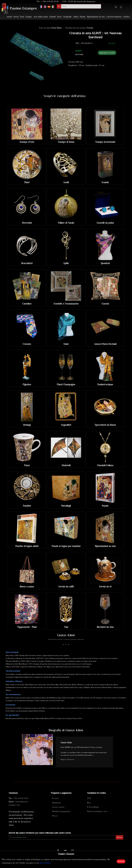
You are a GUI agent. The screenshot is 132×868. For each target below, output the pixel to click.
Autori (9, 17)
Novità (16, 17)
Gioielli (52, 17)
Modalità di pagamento (61, 811)
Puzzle (83, 17)
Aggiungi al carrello (107, 53)
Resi (89, 803)
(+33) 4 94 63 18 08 (50, 2)
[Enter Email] (62, 837)
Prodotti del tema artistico (79, 28)
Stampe (29, 17)
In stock (55, 798)
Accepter (121, 861)
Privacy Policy (45, 863)
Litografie (67, 17)
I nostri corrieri (58, 807)
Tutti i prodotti (50, 28)
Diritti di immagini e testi (97, 811)
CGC (89, 798)
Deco (59, 17)
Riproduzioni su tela (96, 17)
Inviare (119, 837)
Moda (76, 17)
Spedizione (57, 803)
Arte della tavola (41, 17)
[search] (81, 6)
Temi (22, 17)
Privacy (55, 816)
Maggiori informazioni (67, 760)
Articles (126, 17)
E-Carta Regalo (93, 807)
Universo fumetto (114, 17)
